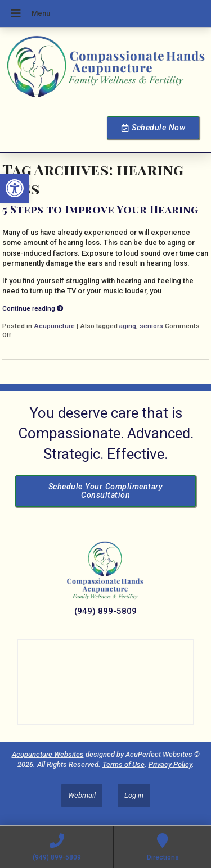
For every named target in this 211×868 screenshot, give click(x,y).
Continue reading (33, 308)
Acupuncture (54, 326)
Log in (134, 795)
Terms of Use (124, 764)
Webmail (82, 795)
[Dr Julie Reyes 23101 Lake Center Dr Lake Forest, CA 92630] (105, 682)
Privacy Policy (170, 764)
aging (128, 326)
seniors (151, 326)
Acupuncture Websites (48, 754)
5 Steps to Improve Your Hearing (100, 209)
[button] (15, 188)
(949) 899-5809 (105, 611)
